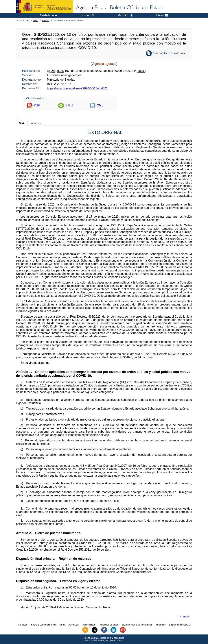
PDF (37, 105)
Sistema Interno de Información (137, 625)
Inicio (36, 20)
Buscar (46, 20)
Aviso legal (74, 625)
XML (100, 105)
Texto (22, 123)
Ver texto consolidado (170, 53)
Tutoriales (161, 625)
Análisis (36, 123)
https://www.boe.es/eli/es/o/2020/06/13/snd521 (77, 88)
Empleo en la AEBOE (179, 625)
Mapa (62, 625)
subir (186, 616)
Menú (162, 15)
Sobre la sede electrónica (44, 625)
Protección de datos (109, 625)
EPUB (69, 105)
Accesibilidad (89, 625)
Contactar (23, 625)
